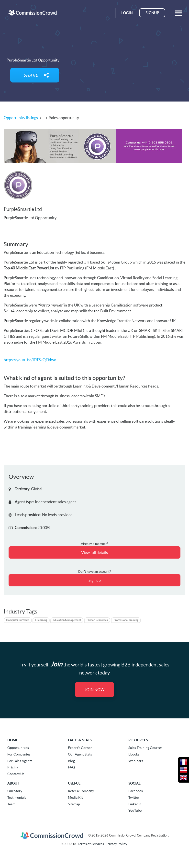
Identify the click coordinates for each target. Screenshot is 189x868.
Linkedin (135, 804)
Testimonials (17, 797)
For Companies (19, 754)
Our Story (15, 791)
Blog (71, 761)
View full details (94, 552)
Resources (138, 740)
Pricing (13, 767)
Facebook (136, 791)
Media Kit (75, 797)
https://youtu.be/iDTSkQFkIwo (30, 360)
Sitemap (74, 804)
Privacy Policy (116, 844)
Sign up (95, 580)
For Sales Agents (20, 761)
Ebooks (134, 754)
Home (13, 740)
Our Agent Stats (80, 754)
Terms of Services (91, 844)
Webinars (136, 761)
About (13, 783)
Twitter (134, 797)
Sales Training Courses (145, 748)
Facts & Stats (80, 740)
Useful (74, 783)
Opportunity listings (21, 118)
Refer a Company (81, 791)
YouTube (135, 810)
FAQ (71, 767)
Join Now (94, 690)
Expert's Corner (80, 748)
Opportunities (18, 748)
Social (134, 783)
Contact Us (16, 774)
